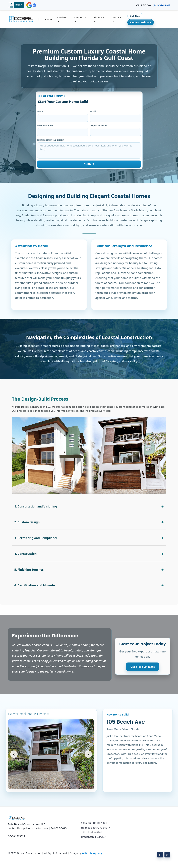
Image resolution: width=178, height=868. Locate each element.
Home (48, 19)
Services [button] (62, 19)
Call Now (135, 16)
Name (40, 111)
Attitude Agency (92, 853)
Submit (89, 164)
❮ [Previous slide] (14, 754)
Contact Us (116, 19)
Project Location (99, 126)
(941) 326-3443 (161, 5)
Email (93, 111)
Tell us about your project (51, 140)
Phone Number (45, 126)
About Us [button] (99, 19)
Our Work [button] (80, 19)
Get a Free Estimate (143, 667)
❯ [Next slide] (88, 754)
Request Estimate (141, 22)
